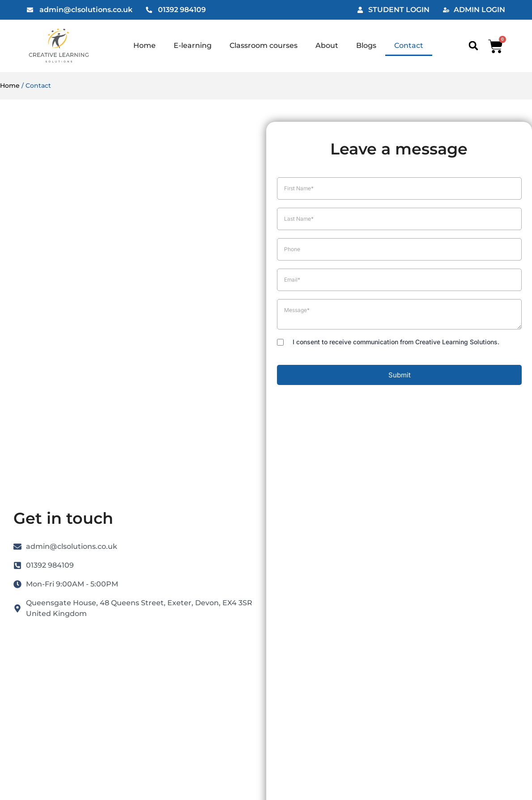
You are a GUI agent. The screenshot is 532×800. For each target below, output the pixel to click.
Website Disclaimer (342, 554)
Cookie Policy (332, 513)
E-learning (193, 45)
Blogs (366, 45)
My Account (240, 492)
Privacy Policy (333, 492)
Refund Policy (244, 575)
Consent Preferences (343, 599)
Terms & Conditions (342, 534)
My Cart (234, 513)
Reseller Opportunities (258, 554)
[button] (473, 46)
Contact (409, 45)
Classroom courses (264, 45)
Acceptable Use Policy (346, 575)
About (327, 45)
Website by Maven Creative (266, 774)
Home (145, 45)
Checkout (237, 534)
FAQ (139, 575)
